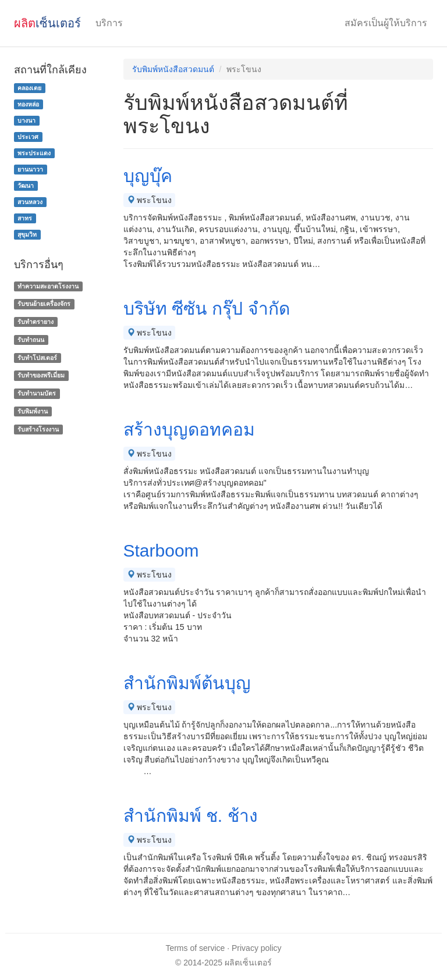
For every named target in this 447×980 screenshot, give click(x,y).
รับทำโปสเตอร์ (37, 358)
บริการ (109, 23)
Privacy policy (257, 948)
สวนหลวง (30, 202)
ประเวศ (28, 137)
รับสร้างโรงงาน (38, 429)
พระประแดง (34, 153)
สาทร (25, 218)
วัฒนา (26, 186)
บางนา (26, 120)
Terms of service (195, 948)
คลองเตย (29, 88)
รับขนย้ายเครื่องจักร (44, 304)
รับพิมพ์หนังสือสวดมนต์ (173, 69)
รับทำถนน (31, 340)
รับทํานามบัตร (37, 393)
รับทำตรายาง (36, 322)
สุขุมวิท (27, 234)
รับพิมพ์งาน (33, 411)
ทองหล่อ (28, 104)
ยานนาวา (30, 169)
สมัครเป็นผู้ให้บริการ (386, 23)
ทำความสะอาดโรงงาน (48, 286)
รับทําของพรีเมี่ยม (41, 376)
